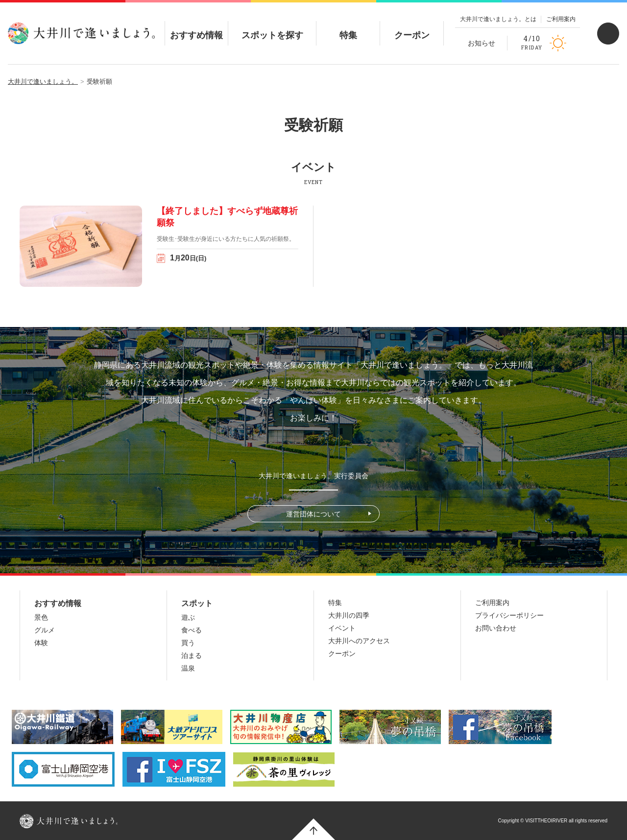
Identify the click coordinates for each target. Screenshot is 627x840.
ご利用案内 (561, 19)
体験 (41, 643)
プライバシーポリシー (509, 615)
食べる (192, 630)
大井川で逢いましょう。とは (498, 19)
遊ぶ (188, 617)
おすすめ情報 (196, 27)
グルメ (45, 630)
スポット (197, 603)
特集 (348, 27)
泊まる (192, 655)
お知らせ (482, 43)
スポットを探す (272, 27)
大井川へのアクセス (359, 641)
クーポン (412, 27)
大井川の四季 (349, 615)
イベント (342, 628)
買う (188, 643)
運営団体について (313, 514)
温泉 (188, 668)
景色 (41, 617)
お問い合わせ (496, 628)
